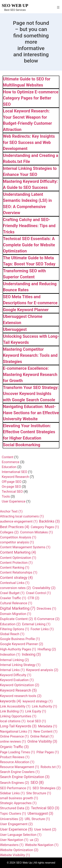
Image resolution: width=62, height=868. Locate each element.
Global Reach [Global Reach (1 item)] (12, 634)
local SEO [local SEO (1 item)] (36, 721)
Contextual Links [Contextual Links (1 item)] (15, 583)
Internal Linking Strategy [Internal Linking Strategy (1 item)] (20, 665)
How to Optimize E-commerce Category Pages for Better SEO (31, 98)
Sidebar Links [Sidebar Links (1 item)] (12, 793)
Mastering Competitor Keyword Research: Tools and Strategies (30, 355)
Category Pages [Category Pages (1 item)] (45, 527)
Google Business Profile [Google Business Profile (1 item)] (20, 639)
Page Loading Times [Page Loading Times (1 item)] (18, 752)
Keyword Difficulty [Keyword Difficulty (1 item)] (16, 675)
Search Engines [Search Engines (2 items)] (15, 783)
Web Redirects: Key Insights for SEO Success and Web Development (29, 142)
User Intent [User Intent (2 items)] (45, 829)
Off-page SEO (12, 482)
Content (8, 457)
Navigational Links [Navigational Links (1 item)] (16, 731)
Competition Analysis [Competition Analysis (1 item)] (18, 537)
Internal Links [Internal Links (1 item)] (12, 670)
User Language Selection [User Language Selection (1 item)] (21, 835)
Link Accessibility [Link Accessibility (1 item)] (15, 706)
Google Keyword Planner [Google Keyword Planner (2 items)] (22, 644)
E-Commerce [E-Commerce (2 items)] (47, 619)
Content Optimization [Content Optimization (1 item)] (18, 558)
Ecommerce (11, 462)
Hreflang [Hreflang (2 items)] (47, 649)
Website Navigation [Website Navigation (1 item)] (42, 845)
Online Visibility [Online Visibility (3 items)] (42, 742)
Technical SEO (12, 492)
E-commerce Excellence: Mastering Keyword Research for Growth (30, 375)
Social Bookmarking (22, 445)
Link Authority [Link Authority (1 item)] (44, 706)
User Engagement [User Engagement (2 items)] (16, 824)
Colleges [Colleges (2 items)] (9, 532)
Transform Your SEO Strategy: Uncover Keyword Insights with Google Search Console (31, 394)
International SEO (15, 472)
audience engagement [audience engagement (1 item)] (19, 521)
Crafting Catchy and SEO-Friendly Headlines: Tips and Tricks (29, 226)
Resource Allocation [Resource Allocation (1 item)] (17, 762)
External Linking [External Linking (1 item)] (36, 624)
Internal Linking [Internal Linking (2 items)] (14, 660)
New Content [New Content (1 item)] (45, 731)
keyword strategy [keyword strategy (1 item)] (38, 701)
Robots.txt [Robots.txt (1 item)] (51, 767)
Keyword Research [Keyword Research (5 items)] (18, 690)
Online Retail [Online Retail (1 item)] (42, 736)
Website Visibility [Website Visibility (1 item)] (15, 855)
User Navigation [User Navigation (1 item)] (14, 840)
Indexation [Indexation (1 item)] (10, 654)
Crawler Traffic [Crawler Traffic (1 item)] (13, 598)
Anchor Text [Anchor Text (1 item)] (11, 511)
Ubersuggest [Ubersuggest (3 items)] (40, 814)
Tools (6, 496)
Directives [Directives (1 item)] (46, 609)
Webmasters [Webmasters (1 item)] (12, 845)
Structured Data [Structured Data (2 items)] (15, 808)
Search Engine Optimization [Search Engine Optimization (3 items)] (25, 777)
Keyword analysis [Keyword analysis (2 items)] (42, 670)
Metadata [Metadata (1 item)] (48, 726)
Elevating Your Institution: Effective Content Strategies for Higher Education (29, 432)
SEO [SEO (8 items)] (37, 782)
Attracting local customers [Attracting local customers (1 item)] (22, 516)
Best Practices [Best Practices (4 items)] (15, 527)
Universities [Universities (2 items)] (12, 819)
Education (9, 467)
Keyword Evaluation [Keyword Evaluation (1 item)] (17, 680)
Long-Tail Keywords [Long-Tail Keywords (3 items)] (18, 726)
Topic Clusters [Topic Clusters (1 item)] (13, 814)
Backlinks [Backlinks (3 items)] (49, 521)
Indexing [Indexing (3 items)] (31, 655)
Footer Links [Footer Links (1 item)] (42, 629)
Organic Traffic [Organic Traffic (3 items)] (14, 747)
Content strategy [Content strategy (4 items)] (16, 578)
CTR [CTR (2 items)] (33, 598)
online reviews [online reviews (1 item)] (13, 741)
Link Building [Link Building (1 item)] (12, 711)
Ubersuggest (15, 329)
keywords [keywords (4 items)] (11, 701)
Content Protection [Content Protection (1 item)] (16, 563)
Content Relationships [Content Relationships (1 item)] (19, 572)
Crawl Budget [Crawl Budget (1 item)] (12, 593)
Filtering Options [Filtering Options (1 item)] (15, 629)
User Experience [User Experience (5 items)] (16, 829)
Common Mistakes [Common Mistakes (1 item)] (37, 532)
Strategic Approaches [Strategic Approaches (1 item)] (18, 803)
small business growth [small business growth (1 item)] (19, 798)
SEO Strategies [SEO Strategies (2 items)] (47, 788)
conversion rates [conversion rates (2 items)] (15, 588)
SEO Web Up (15, 5)
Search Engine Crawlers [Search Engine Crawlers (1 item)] (20, 772)
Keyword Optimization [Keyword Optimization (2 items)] (20, 685)
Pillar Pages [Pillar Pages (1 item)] (48, 752)
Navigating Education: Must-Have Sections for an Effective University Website (31, 413)
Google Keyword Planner (26, 310)
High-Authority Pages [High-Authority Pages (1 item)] (18, 649)
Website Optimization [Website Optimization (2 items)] (19, 850)
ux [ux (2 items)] (34, 840)
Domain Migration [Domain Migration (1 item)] (16, 614)
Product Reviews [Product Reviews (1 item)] (15, 757)
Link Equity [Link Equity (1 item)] (36, 711)
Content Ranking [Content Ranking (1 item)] (15, 568)
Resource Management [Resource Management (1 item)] (20, 767)
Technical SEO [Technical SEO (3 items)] (45, 808)
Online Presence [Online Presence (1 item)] (14, 736)
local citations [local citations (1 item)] (13, 721)
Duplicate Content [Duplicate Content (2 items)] (16, 619)
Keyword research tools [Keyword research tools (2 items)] (21, 696)
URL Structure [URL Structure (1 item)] (37, 819)
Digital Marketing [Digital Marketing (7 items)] (18, 609)
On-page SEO (11, 487)
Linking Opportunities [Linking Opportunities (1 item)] (18, 716)
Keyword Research (15, 477)
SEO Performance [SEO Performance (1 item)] (16, 788)
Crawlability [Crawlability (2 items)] (44, 588)
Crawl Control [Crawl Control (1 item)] (38, 593)
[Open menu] (58, 7)
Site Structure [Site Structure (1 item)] (39, 793)
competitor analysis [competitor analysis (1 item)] (17, 542)
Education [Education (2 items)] (10, 624)
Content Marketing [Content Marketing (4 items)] (18, 552)
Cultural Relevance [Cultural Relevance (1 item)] (16, 603)
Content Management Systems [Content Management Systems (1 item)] (25, 547)
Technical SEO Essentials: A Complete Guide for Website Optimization (29, 245)
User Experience (14, 501)
